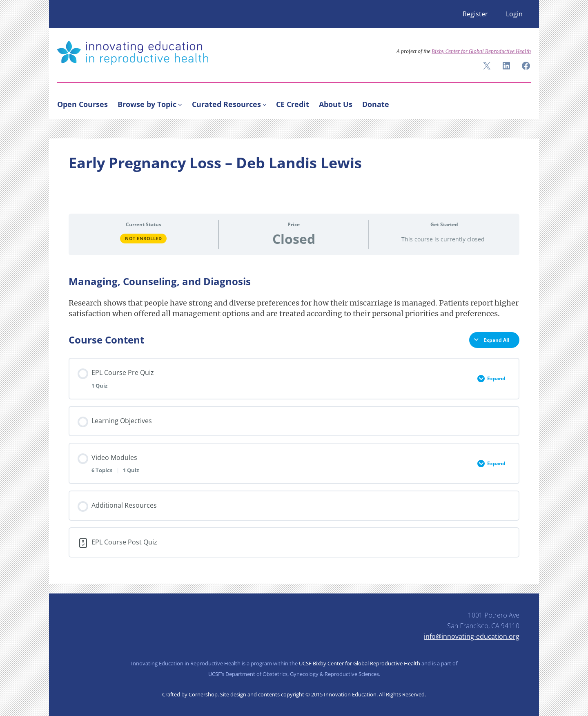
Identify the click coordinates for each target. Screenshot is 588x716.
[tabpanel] (294, 297)
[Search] (521, 103)
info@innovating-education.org (472, 636)
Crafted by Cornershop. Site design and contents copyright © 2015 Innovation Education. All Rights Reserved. (294, 694)
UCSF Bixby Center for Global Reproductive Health (360, 663)
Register (475, 14)
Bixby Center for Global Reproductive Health (481, 51)
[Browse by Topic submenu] (180, 104)
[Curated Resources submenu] (265, 104)
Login (514, 14)
